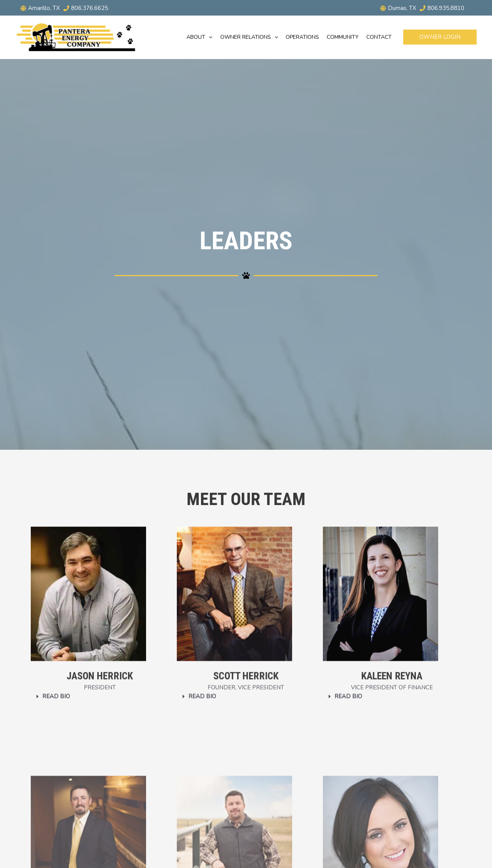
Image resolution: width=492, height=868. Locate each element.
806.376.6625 (90, 8)
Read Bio (56, 696)
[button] (209, 37)
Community (343, 37)
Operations (302, 37)
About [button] (199, 37)
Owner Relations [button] (249, 37)
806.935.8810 (446, 8)
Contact (379, 37)
